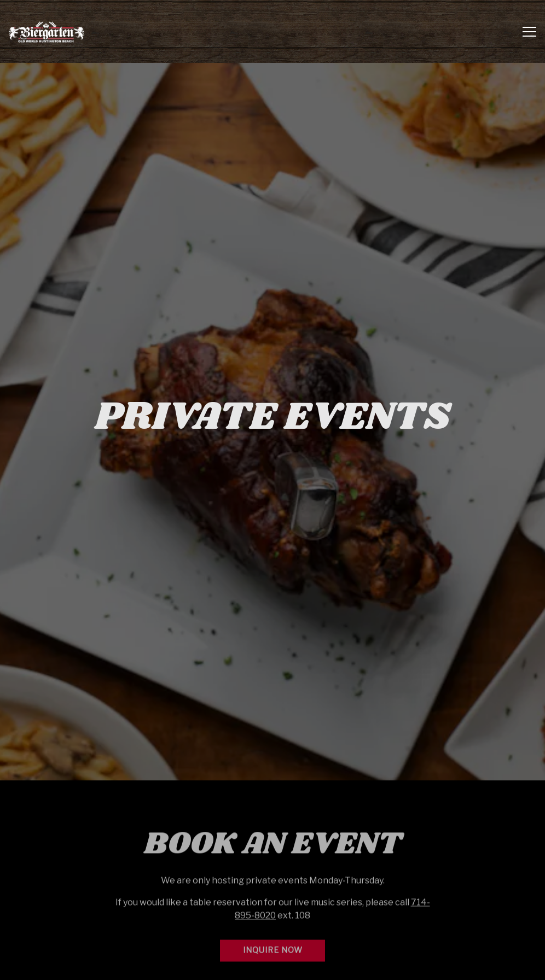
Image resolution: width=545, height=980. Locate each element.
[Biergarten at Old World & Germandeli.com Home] (47, 31)
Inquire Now (273, 922)
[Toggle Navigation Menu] (529, 32)
